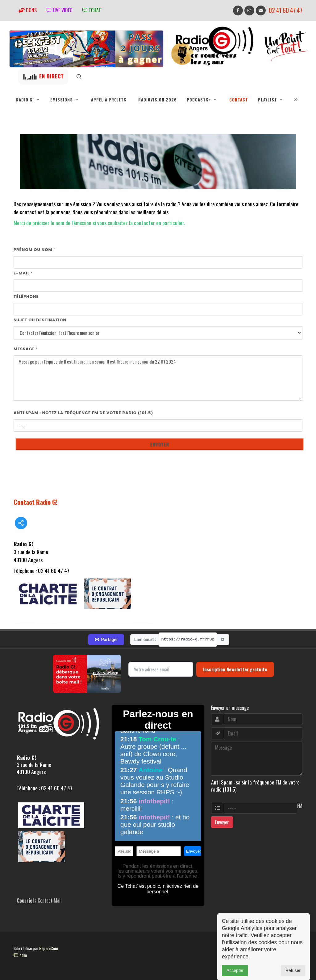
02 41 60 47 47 (286, 10)
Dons (28, 10)
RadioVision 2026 (158, 100)
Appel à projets (109, 100)
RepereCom (49, 948)
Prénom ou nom (34, 250)
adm (20, 955)
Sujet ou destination (40, 320)
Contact (239, 100)
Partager (106, 640)
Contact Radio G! (36, 502)
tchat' (92, 10)
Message (26, 349)
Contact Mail (50, 900)
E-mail (23, 273)
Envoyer (222, 822)
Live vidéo (60, 10)
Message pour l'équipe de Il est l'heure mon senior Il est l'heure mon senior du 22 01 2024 (158, 378)
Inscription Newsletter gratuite (235, 669)
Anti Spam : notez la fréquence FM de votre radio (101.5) (83, 413)
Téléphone (26, 296)
